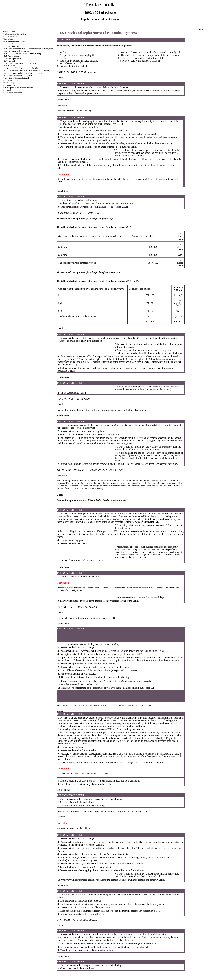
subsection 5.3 (140, 410)
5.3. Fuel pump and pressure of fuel (18, 51)
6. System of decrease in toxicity (17, 78)
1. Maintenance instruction (15, 34)
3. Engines (9, 39)
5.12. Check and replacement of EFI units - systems (25, 73)
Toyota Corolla (9, 32)
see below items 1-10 (131, 654)
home (201, 29)
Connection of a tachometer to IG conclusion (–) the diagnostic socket (108, 519)
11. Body (8, 90)
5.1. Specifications (12, 46)
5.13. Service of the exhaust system (18, 75)
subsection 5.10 (119, 131)
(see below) (64, 759)
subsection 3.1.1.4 (154, 895)
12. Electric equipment (13, 93)
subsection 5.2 (111, 425)
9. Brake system (11, 85)
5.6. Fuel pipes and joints (14, 58)
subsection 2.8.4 (110, 121)
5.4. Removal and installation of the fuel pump (23, 54)
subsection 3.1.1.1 (152, 911)
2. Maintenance (11, 36)
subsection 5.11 (106, 618)
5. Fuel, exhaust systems (14, 44)
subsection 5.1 (129, 203)
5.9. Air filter (9, 66)
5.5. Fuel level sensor (13, 56)
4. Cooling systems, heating (15, 41)
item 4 (83, 393)
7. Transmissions (11, 80)
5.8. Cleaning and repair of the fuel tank (20, 63)
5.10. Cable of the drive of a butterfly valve (21, 68)
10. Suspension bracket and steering (19, 88)
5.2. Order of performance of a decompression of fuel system (28, 49)
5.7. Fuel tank (10, 61)
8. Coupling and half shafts (15, 83)
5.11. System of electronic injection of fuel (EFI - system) (27, 71)
